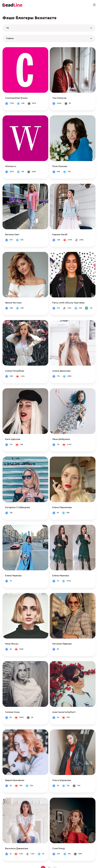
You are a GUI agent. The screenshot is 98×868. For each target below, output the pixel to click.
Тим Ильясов (62, 95)
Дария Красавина (15, 756)
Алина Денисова (64, 362)
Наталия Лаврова (65, 625)
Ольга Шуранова (64, 756)
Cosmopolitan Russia (16, 95)
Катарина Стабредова (18, 494)
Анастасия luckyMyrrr (67, 691)
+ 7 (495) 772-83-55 (48, 863)
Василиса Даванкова (17, 822)
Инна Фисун (12, 625)
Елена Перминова (65, 494)
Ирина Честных (13, 292)
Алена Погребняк (15, 362)
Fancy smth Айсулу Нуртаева (71, 292)
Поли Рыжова (62, 161)
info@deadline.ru (29, 863)
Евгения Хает (12, 227)
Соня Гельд (61, 822)
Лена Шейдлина (64, 428)
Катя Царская (13, 428)
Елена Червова (13, 559)
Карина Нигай (62, 227)
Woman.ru (11, 161)
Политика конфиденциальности (75, 863)
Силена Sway (12, 691)
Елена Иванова (63, 559)
